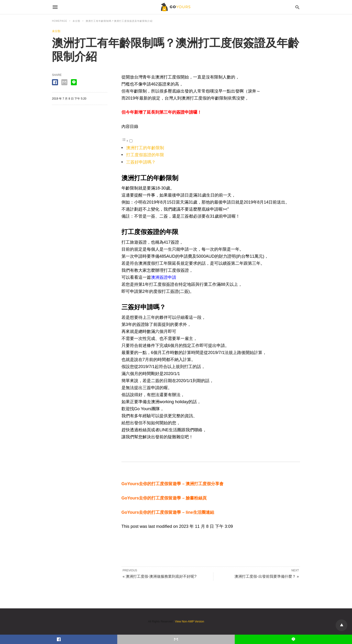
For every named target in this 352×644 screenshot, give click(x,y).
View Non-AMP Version (190, 622)
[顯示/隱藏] (131, 141)
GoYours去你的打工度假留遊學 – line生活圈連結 (168, 512)
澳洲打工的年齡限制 (145, 148)
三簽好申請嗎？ (141, 162)
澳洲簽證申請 (164, 277)
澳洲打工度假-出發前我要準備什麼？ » (267, 576)
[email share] (64, 82)
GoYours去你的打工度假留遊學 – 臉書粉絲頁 (164, 498)
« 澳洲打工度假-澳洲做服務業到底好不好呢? (160, 576)
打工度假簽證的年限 (145, 155)
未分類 (76, 21)
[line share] (74, 82)
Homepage (60, 21)
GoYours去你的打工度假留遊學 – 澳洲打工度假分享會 (173, 484)
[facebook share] (55, 82)
